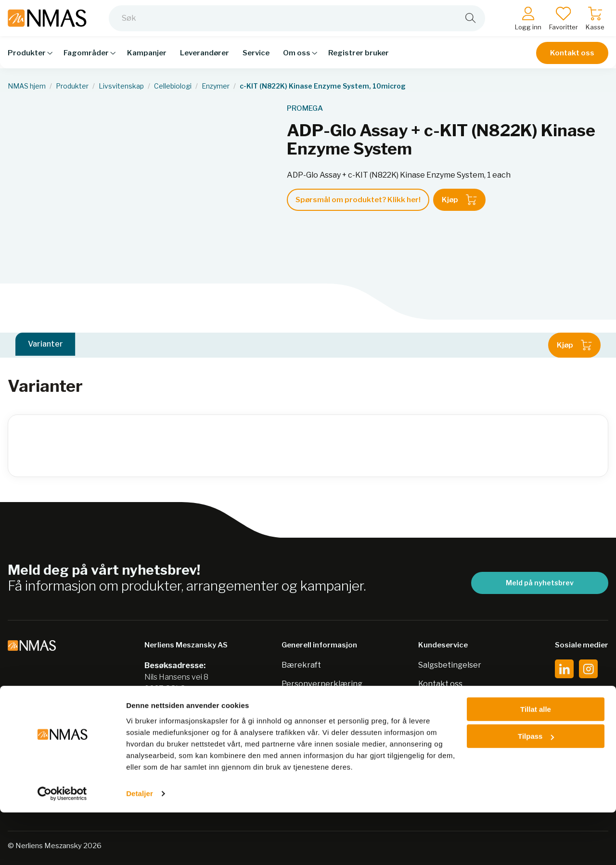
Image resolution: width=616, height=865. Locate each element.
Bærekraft (301, 665)
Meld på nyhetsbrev (540, 583)
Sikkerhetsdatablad (318, 703)
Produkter (72, 86)
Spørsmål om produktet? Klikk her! (358, 200)
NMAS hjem (27, 86)
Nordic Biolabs (308, 721)
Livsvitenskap (121, 86)
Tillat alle (536, 762)
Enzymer (216, 86)
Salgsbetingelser (450, 665)
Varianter (45, 345)
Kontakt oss (572, 59)
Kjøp (459, 200)
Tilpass (536, 789)
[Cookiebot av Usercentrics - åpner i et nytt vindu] (62, 846)
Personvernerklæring (322, 684)
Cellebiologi (173, 86)
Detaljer (140, 846)
